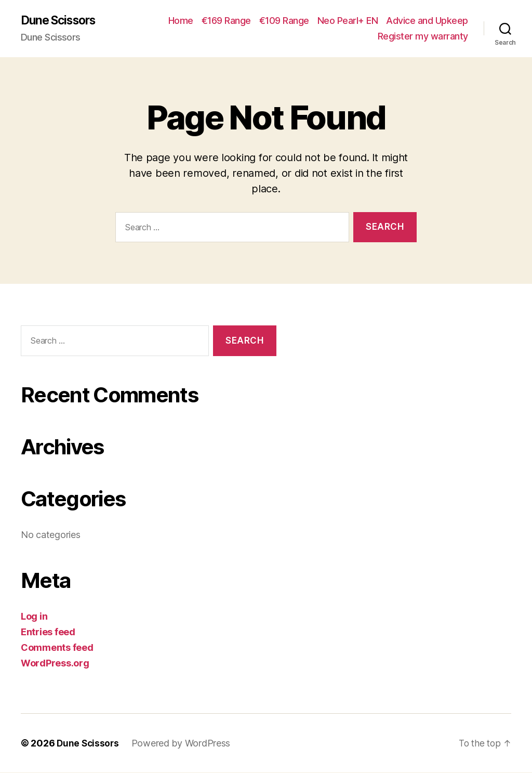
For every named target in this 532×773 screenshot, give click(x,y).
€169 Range (226, 21)
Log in (34, 617)
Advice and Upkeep (427, 21)
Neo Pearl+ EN (348, 21)
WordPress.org (55, 664)
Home (181, 21)
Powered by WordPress (183, 744)
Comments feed (57, 648)
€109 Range (284, 21)
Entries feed (48, 632)
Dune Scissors (62, 21)
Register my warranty (423, 37)
